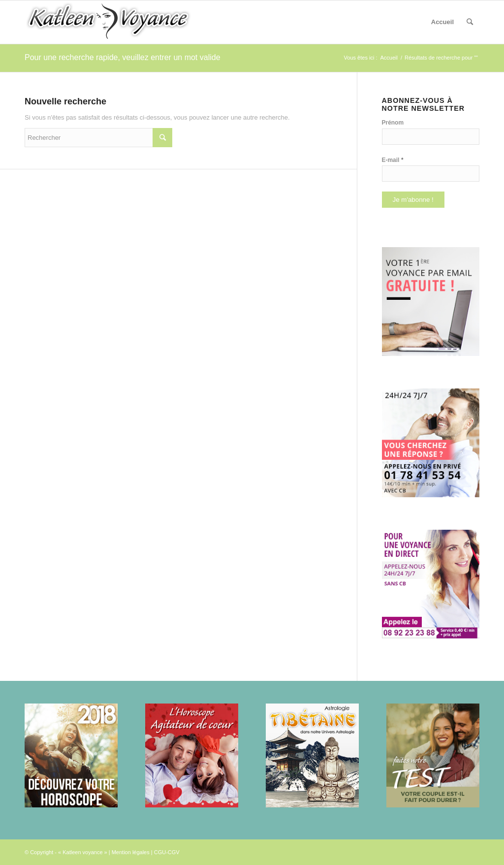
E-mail (393, 160)
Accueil (442, 22)
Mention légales (131, 852)
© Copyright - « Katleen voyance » (66, 852)
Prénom (393, 123)
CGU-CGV (167, 852)
